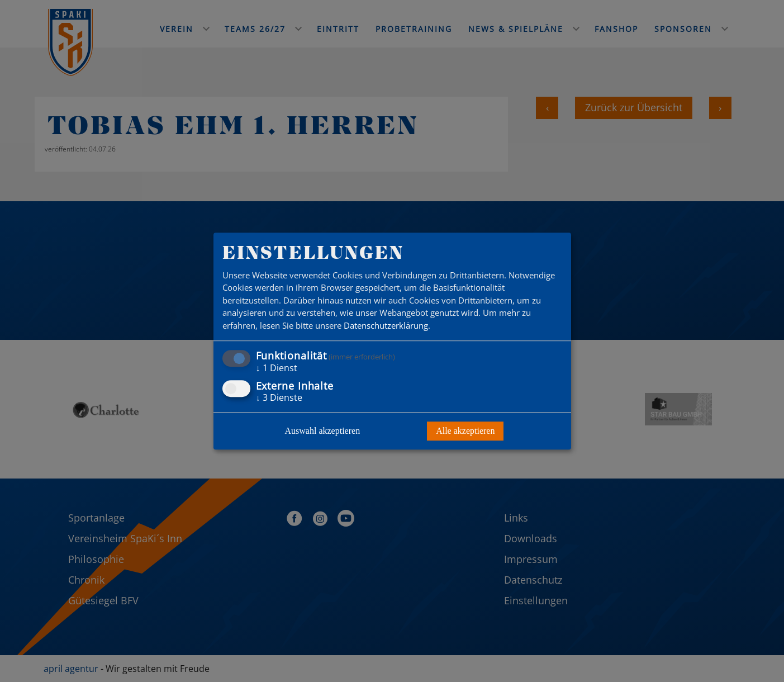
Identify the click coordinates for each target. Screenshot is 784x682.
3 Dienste (279, 397)
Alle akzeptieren (465, 431)
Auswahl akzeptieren (323, 431)
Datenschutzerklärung (386, 325)
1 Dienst (277, 368)
